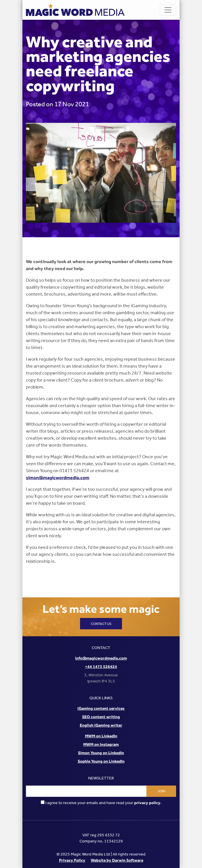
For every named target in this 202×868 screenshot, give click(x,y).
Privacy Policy (72, 860)
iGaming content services (101, 708)
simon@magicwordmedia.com (58, 478)
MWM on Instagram (101, 744)
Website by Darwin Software (117, 860)
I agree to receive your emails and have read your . (101, 803)
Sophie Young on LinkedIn (101, 761)
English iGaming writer (101, 725)
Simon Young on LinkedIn (101, 753)
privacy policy (147, 803)
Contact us (101, 624)
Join (161, 791)
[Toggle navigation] (168, 10)
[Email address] (86, 791)
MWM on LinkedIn (101, 736)
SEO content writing (101, 717)
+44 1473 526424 (101, 666)
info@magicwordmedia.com (101, 658)
